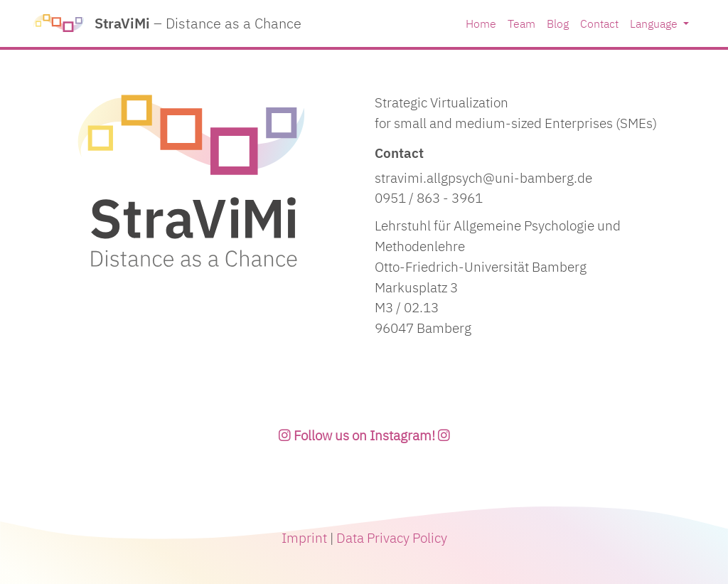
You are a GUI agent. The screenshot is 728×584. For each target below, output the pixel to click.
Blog (558, 23)
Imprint (306, 537)
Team (521, 23)
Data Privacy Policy (392, 537)
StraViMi (167, 23)
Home (481, 23)
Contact (599, 23)
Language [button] (655, 23)
